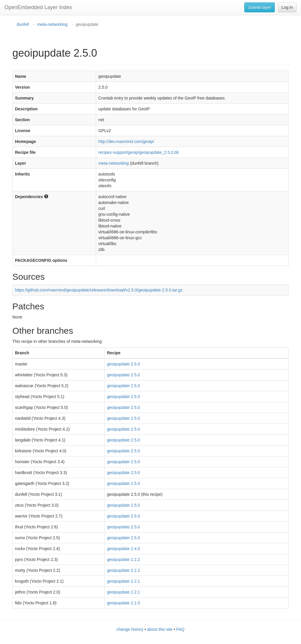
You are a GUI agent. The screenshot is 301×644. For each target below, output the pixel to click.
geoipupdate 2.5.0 (123, 364)
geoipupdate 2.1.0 (123, 603)
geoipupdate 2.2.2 (123, 559)
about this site (160, 629)
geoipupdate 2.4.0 (123, 549)
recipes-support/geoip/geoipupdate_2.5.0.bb (139, 152)
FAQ (180, 629)
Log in (287, 7)
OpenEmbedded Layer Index (38, 7)
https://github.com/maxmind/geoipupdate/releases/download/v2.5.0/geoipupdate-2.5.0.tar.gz (99, 290)
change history (130, 629)
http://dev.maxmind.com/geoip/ (126, 141)
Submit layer (260, 7)
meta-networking (52, 24)
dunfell (23, 24)
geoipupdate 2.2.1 (123, 581)
